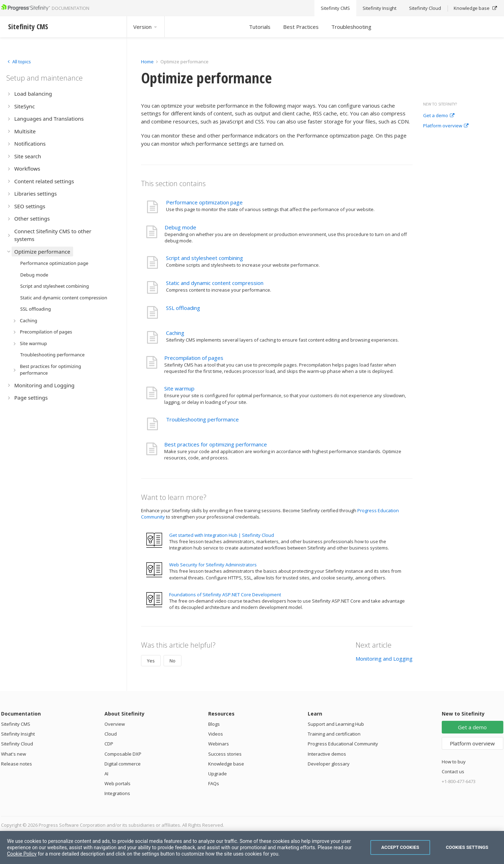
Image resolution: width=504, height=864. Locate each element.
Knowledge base (226, 764)
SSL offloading (183, 308)
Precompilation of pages (194, 358)
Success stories (225, 754)
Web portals (117, 783)
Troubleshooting (351, 27)
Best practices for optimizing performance (216, 444)
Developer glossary (329, 764)
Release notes (17, 764)
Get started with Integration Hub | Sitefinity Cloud (222, 535)
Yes (151, 661)
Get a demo (439, 116)
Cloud (111, 734)
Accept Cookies (400, 847)
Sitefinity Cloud (17, 744)
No (173, 661)
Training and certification (334, 734)
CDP (109, 744)
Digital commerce (123, 764)
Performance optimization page (204, 202)
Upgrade (218, 774)
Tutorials (260, 27)
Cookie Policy (22, 854)
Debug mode (180, 227)
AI (106, 774)
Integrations (117, 793)
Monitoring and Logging (384, 659)
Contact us (453, 771)
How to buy (454, 762)
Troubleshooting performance (202, 419)
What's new (14, 754)
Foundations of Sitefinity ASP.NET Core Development (225, 595)
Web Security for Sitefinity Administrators (213, 565)
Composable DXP (123, 754)
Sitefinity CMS (16, 724)
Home (147, 62)
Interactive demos (327, 754)
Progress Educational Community (343, 744)
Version (146, 27)
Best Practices (301, 27)
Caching (175, 333)
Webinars (219, 744)
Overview (115, 724)
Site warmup (179, 388)
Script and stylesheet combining (205, 258)
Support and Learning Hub (336, 724)
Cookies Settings (467, 847)
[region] (252, 847)
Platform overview (446, 126)
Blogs (214, 724)
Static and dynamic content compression (215, 283)
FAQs (214, 783)
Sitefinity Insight (18, 734)
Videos (216, 734)
